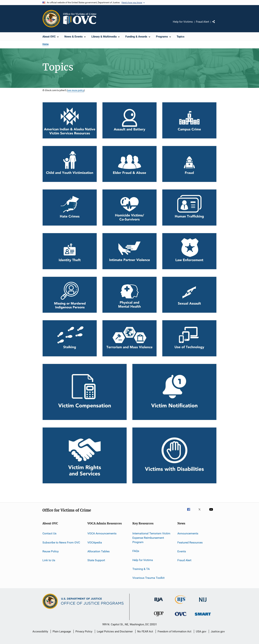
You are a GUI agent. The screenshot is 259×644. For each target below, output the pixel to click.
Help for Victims (183, 22)
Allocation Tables (98, 551)
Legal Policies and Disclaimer (115, 632)
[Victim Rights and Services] (85, 456)
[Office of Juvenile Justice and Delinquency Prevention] (159, 617)
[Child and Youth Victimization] (70, 164)
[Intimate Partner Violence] (129, 251)
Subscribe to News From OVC (61, 542)
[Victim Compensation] (85, 392)
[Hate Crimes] (70, 208)
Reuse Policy (51, 551)
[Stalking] (70, 338)
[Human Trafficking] (189, 208)
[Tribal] (70, 120)
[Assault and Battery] (129, 120)
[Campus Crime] (189, 120)
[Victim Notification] (174, 392)
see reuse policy (76, 90)
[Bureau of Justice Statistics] (181, 605)
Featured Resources (190, 542)
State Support (96, 560)
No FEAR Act (145, 632)
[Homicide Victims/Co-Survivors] (129, 208)
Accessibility (40, 632)
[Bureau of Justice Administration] (159, 602)
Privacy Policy (84, 632)
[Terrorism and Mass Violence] (129, 338)
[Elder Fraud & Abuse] (129, 164)
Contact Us (49, 533)
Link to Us (49, 560)
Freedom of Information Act (174, 632)
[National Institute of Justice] (203, 602)
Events (182, 551)
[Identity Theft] (70, 251)
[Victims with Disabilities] (174, 456)
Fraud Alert (203, 22)
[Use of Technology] (189, 338)
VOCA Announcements (102, 533)
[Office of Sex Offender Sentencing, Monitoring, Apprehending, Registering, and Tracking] (203, 616)
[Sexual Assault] (189, 295)
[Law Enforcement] (189, 251)
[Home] (81, 19)
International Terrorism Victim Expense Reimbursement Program (151, 538)
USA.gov (201, 632)
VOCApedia (95, 542)
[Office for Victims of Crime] (181, 617)
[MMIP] (70, 295)
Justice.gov (218, 632)
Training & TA (141, 569)
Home (46, 44)
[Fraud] (189, 164)
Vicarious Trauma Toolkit (148, 578)
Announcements (188, 533)
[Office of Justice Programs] (51, 19)
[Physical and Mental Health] (129, 295)
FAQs (136, 551)
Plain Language (62, 632)
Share (217, 24)
